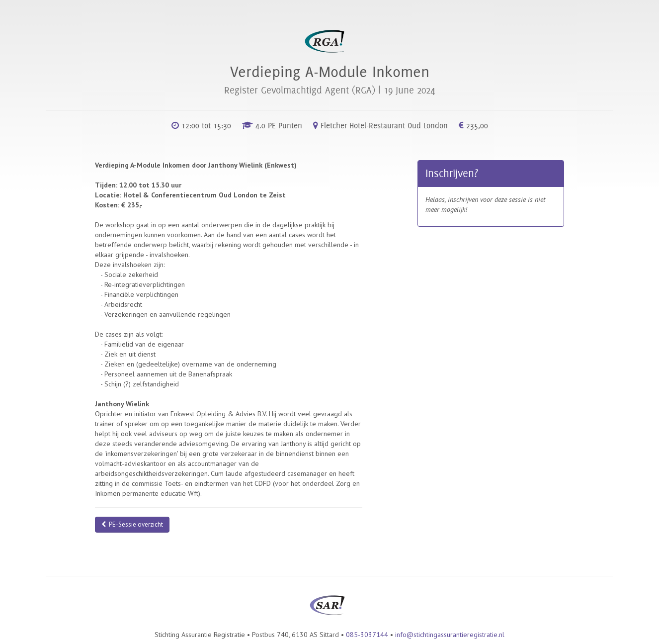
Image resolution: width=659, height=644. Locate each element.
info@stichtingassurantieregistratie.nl (450, 635)
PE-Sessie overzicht (132, 524)
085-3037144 (367, 635)
